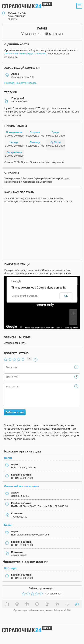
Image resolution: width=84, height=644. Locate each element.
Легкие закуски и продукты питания (25, 54)
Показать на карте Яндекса (20, 83)
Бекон (8, 525)
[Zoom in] (73, 313)
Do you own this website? (25, 296)
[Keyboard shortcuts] (21, 327)
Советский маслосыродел (21, 486)
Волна (8, 458)
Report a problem (71, 328)
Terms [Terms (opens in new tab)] (59, 328)
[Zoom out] (73, 321)
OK (66, 296)
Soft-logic (11, 568)
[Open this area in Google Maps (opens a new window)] (12, 327)
